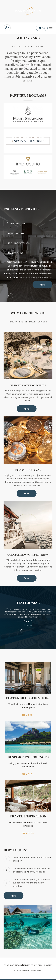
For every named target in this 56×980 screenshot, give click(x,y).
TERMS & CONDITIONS (13, 965)
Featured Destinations (28, 698)
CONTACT (48, 965)
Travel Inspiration (28, 816)
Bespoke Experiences (28, 757)
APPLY (42, 28)
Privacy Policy (30, 965)
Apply (42, 284)
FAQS (40, 965)
